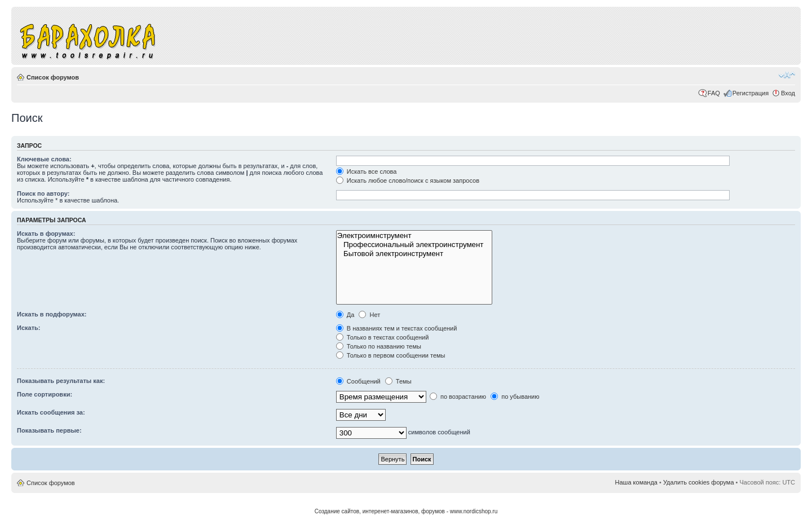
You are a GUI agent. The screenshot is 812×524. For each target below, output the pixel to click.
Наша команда (636, 482)
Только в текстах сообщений (383, 337)
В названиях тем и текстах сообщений (397, 328)
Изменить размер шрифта (787, 75)
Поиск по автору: (43, 193)
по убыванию (515, 397)
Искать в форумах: (46, 234)
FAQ (714, 93)
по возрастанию (458, 397)
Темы (398, 381)
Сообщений (358, 381)
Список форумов (53, 77)
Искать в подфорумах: (52, 314)
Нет (369, 315)
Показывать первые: (49, 430)
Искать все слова (367, 171)
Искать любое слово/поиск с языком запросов (408, 180)
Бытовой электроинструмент (414, 254)
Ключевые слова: (44, 159)
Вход (788, 93)
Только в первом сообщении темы (391, 355)
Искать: (28, 328)
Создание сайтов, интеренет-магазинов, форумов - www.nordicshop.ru (406, 511)
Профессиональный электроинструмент (414, 245)
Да (345, 315)
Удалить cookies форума (699, 482)
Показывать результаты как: (61, 381)
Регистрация (751, 93)
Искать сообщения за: (51, 412)
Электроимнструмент (414, 236)
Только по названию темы (379, 346)
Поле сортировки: (45, 394)
